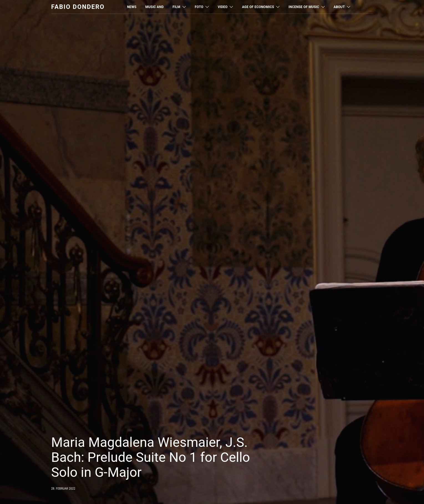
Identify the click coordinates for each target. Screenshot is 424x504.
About (339, 7)
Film (176, 7)
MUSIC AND (154, 7)
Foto (199, 7)
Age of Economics (258, 7)
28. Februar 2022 (63, 489)
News (132, 7)
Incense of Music (304, 7)
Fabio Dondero (78, 7)
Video (223, 7)
